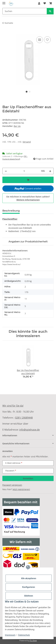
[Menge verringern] (6, 171)
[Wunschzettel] (45, 3)
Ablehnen (29, 596)
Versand (27, 142)
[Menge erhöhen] (50, 171)
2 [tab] (30, 92)
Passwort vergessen (12, 485)
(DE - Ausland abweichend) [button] (15, 158)
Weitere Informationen (28, 200)
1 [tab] (27, 92)
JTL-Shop (33, 640)
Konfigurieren (29, 587)
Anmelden (28, 478)
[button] (39, 3)
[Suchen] (25, 11)
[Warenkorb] (51, 3)
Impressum (10, 635)
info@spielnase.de (29, 430)
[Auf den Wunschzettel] (47, 40)
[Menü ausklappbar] (4, 2)
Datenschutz (24, 635)
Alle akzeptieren (29, 578)
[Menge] (24, 171)
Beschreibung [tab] (11, 211)
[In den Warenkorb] (5, 32)
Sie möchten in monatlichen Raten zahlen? (28, 198)
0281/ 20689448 (24, 418)
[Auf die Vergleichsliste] (40, 40)
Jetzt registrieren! (21, 489)
